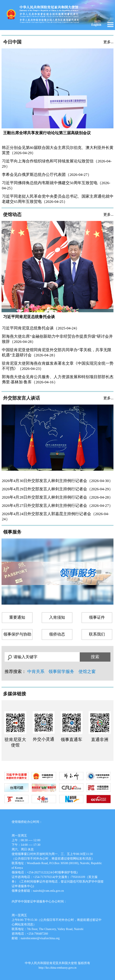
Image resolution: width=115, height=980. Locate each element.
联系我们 (97, 634)
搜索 (95, 657)
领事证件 (97, 617)
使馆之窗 (87, 672)
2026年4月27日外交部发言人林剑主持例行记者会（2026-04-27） (57, 506)
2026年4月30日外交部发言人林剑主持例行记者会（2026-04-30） (57, 481)
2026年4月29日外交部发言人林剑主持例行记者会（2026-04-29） (57, 489)
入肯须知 (57, 617)
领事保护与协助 (17, 634)
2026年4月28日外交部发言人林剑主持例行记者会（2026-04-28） (57, 497)
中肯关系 (36, 672)
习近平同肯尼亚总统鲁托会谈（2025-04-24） (41, 328)
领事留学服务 (61, 672)
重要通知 (17, 617)
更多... (108, 42)
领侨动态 (57, 634)
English (96, 25)
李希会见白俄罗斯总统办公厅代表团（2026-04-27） (47, 175)
